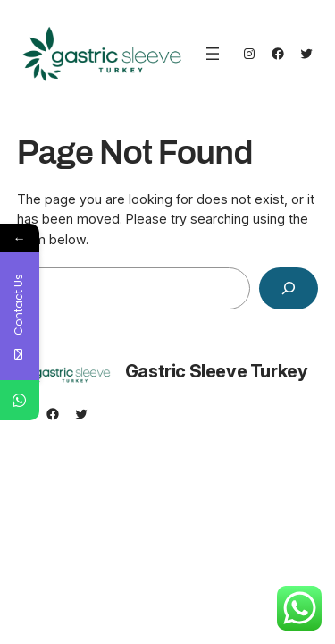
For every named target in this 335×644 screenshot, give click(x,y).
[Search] (289, 288)
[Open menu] (213, 54)
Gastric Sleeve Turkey (217, 371)
